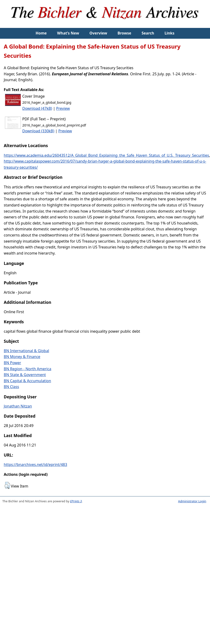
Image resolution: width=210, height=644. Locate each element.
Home (41, 33)
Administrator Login (192, 501)
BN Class (11, 387)
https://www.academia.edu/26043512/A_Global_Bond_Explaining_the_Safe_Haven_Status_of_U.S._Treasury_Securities (106, 155)
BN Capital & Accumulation (27, 381)
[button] (7, 485)
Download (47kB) (37, 108)
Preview (63, 108)
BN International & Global (26, 351)
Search (148, 33)
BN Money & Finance (22, 357)
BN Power (12, 363)
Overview (98, 33)
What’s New (68, 33)
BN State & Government (25, 375)
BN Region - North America (28, 369)
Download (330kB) (38, 131)
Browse (124, 33)
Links (169, 33)
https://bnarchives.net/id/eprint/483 (35, 465)
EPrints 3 (76, 501)
